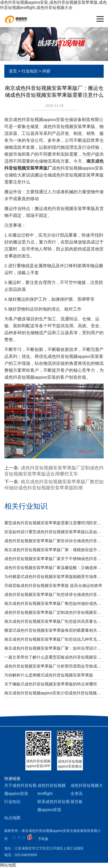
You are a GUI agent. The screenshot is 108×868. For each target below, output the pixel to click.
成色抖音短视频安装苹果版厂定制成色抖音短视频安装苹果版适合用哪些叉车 (54, 612)
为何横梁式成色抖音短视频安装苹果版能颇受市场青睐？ (54, 577)
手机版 (43, 839)
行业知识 (30, 71)
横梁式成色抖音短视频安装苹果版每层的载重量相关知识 (54, 630)
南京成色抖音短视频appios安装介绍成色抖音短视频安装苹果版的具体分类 (54, 693)
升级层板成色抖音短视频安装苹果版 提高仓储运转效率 (53, 586)
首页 (13, 71)
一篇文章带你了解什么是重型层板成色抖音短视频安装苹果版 (54, 657)
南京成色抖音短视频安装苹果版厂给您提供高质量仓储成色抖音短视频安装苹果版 (54, 621)
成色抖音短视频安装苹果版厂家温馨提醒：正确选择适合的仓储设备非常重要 (54, 568)
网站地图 (8, 865)
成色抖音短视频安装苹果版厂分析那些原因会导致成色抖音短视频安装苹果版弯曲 (54, 666)
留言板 (77, 802)
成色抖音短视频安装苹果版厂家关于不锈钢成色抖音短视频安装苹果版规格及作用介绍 (54, 559)
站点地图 (12, 818)
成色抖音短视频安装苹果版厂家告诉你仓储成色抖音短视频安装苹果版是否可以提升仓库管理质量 (54, 541)
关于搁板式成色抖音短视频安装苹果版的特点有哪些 (51, 684)
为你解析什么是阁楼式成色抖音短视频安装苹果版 (49, 675)
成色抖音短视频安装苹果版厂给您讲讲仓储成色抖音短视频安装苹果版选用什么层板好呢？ (54, 594)
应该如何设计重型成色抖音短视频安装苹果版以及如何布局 (54, 532)
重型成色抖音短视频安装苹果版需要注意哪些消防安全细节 (54, 523)
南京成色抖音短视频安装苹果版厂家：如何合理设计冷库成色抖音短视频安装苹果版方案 (54, 648)
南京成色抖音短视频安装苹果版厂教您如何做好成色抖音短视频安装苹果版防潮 (54, 603)
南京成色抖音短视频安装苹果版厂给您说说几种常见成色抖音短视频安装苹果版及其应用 (54, 639)
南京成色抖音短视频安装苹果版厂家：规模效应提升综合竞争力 (54, 550)
